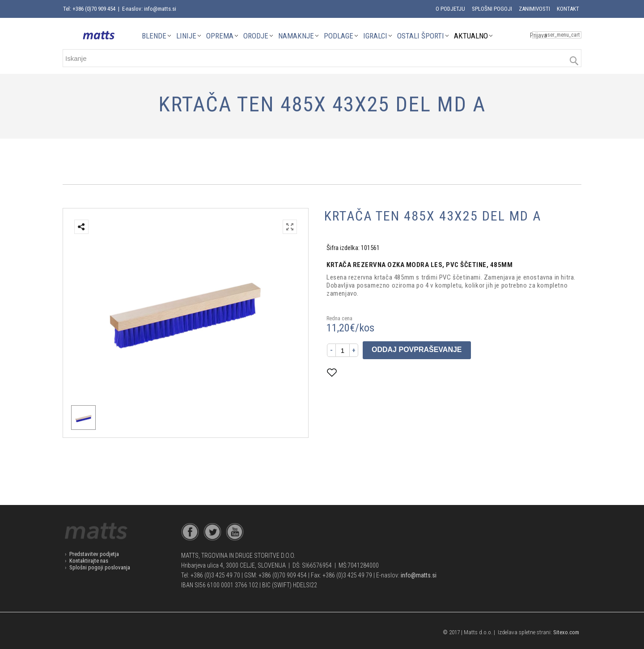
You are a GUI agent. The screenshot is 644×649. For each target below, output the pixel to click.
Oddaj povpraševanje (417, 350)
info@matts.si (419, 575)
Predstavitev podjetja (94, 554)
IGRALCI (375, 36)
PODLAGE (339, 36)
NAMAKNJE (296, 36)
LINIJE (186, 36)
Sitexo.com (566, 632)
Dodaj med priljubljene (376, 372)
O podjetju (450, 9)
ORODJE (256, 36)
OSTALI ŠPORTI (421, 36)
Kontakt (568, 9)
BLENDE (154, 36)
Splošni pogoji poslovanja (100, 567)
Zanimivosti (534, 9)
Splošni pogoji (492, 9)
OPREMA (220, 36)
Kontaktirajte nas (89, 561)
